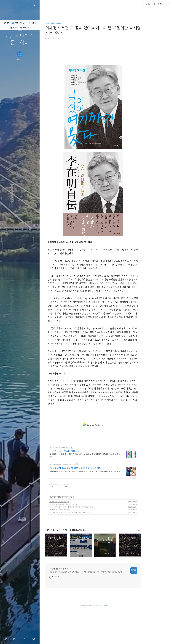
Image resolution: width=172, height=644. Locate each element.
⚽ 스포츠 (14, 28)
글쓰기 (6, 639)
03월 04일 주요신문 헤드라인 (71, 543)
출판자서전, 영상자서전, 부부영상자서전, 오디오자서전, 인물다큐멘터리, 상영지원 (98, 505)
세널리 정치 (65, 530)
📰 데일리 (32, 23)
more (152, 564)
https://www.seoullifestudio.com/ (75, 498)
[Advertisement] (106, 66)
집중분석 (73, 530)
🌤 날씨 (23, 23)
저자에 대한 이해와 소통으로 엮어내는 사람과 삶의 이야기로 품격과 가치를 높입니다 (98, 489)
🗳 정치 (7, 23)
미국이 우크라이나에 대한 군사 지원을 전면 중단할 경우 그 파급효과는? (83, 540)
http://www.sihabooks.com (73, 481)
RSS (25, 639)
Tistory (119, 638)
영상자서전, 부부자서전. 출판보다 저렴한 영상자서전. (89, 502)
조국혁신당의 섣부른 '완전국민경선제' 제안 (74, 538)
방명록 (15, 639)
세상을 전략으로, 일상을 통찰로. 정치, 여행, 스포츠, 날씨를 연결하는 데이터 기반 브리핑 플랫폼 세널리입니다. (99, 605)
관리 (34, 639)
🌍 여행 (15, 23)
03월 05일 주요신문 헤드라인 (71, 535)
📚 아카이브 (25, 28)
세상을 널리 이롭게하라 (20, 40)
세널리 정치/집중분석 (67, 24)
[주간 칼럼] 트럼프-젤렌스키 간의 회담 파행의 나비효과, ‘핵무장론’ (81, 546)
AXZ (105, 638)
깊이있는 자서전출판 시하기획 (78, 484)
